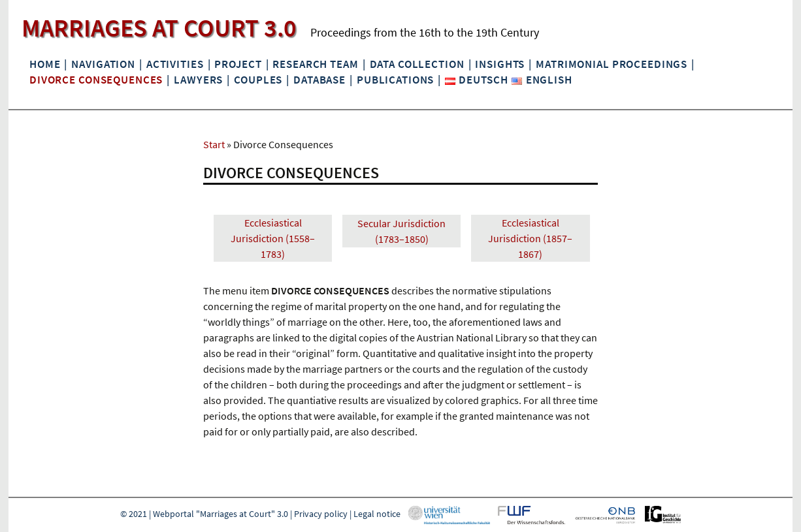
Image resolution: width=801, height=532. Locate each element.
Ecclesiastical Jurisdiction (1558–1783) (273, 238)
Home (45, 64)
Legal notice (377, 514)
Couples (258, 80)
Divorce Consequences (96, 80)
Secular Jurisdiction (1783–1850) (401, 231)
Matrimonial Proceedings (612, 64)
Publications (395, 80)
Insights (500, 64)
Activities (175, 64)
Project (238, 64)
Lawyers (198, 80)
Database (319, 80)
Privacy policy (321, 514)
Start (214, 144)
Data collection (417, 64)
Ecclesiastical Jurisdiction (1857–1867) (530, 238)
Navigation (103, 64)
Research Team (315, 64)
